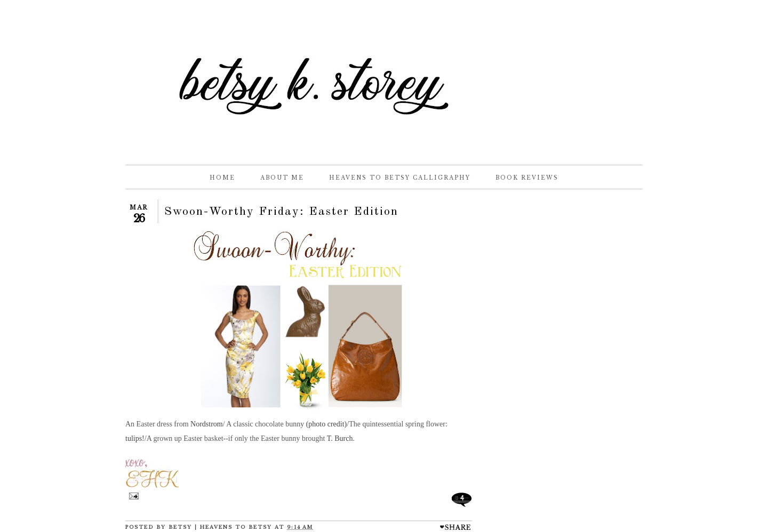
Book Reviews (527, 178)
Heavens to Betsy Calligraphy (400, 178)
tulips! (135, 438)
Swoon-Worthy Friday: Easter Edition (281, 212)
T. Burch (340, 438)
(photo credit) (327, 424)
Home (222, 178)
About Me (282, 178)
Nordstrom (207, 424)
